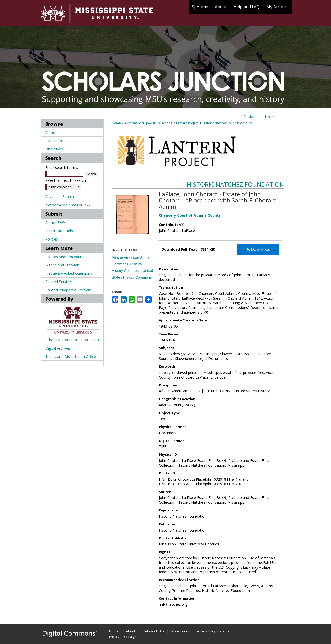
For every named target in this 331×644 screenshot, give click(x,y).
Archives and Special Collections (148, 123)
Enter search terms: (62, 167)
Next (268, 117)
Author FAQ (55, 223)
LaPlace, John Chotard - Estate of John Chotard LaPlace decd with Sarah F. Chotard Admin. (218, 200)
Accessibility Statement (215, 631)
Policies (52, 239)
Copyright (131, 637)
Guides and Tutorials (62, 265)
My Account (180, 631)
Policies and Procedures (65, 257)
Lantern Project (187, 123)
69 (250, 123)
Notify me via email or (68, 205)
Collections (54, 141)
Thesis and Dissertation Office (71, 356)
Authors (52, 132)
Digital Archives (58, 348)
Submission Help (59, 231)
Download (258, 249)
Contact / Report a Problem (68, 290)
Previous (250, 117)
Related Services (59, 282)
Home (116, 123)
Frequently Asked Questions (69, 273)
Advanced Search (60, 196)
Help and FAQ (153, 631)
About (131, 631)
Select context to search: (66, 180)
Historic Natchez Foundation (223, 123)
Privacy (114, 637)
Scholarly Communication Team (72, 340)
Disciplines (54, 149)
